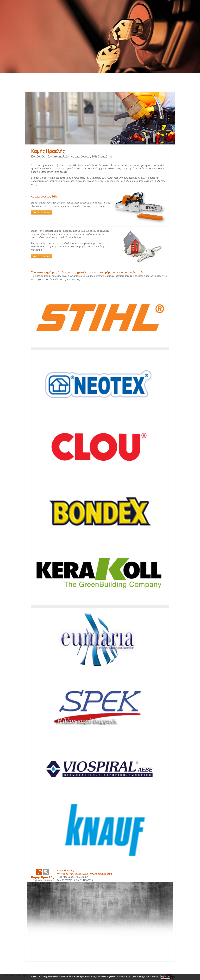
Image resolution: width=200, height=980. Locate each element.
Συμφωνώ (165, 977)
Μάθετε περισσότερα (41, 212)
